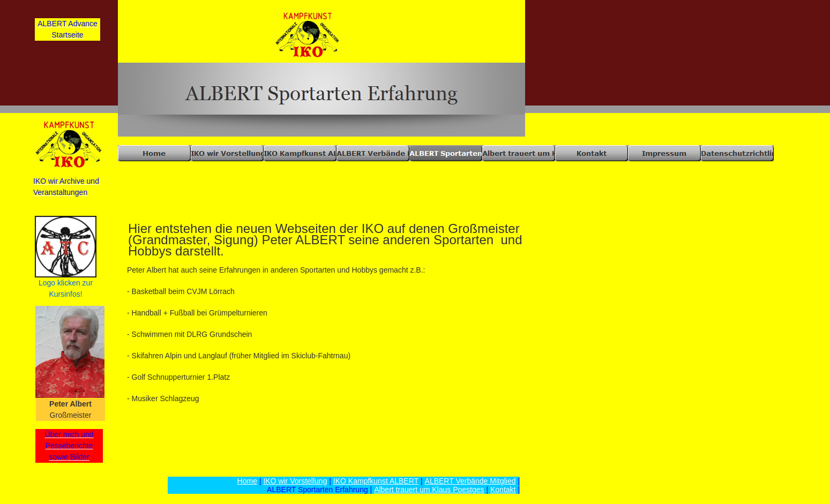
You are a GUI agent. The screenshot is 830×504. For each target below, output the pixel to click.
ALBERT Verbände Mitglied (470, 481)
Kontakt (503, 490)
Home (247, 481)
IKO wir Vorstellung (295, 481)
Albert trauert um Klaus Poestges (429, 490)
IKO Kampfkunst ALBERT (376, 481)
